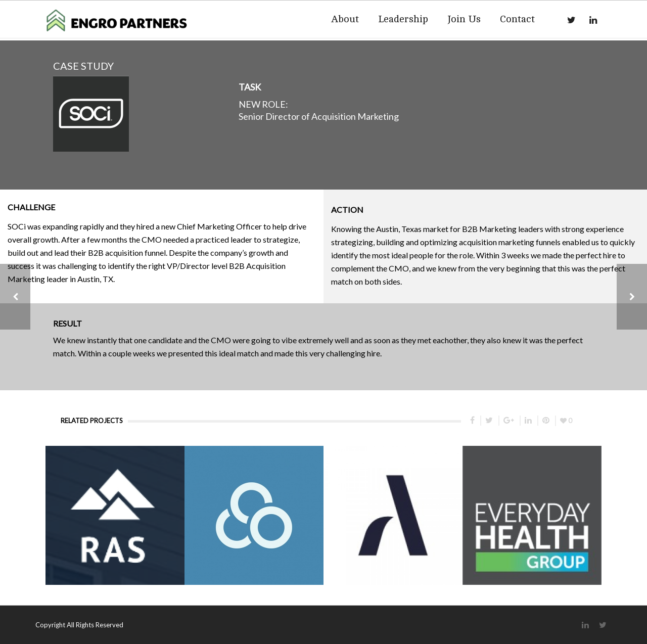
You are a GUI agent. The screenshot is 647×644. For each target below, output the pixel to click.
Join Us (464, 19)
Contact (517, 19)
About (345, 19)
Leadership (403, 19)
